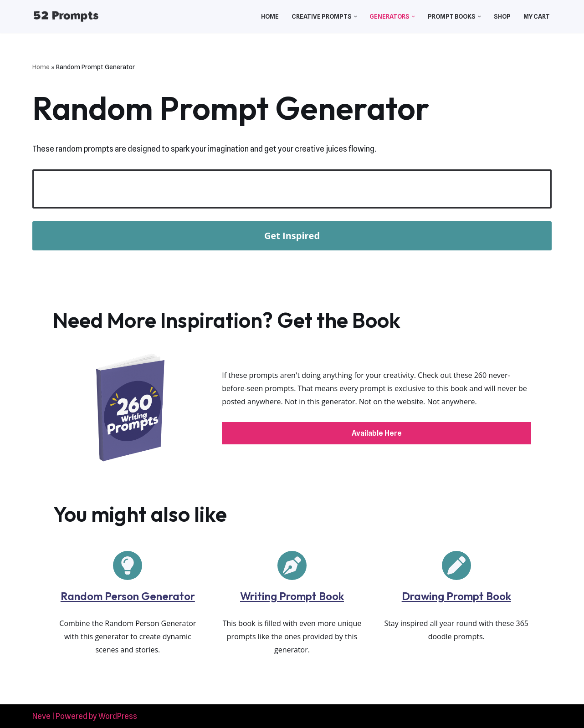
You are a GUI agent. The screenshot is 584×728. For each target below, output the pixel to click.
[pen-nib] (292, 565)
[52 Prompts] (66, 17)
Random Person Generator (128, 596)
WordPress (118, 716)
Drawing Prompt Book (456, 596)
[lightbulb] (128, 565)
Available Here (377, 433)
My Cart (537, 16)
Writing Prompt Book (292, 596)
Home (270, 16)
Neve (41, 716)
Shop (502, 16)
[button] (356, 17)
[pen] (456, 565)
